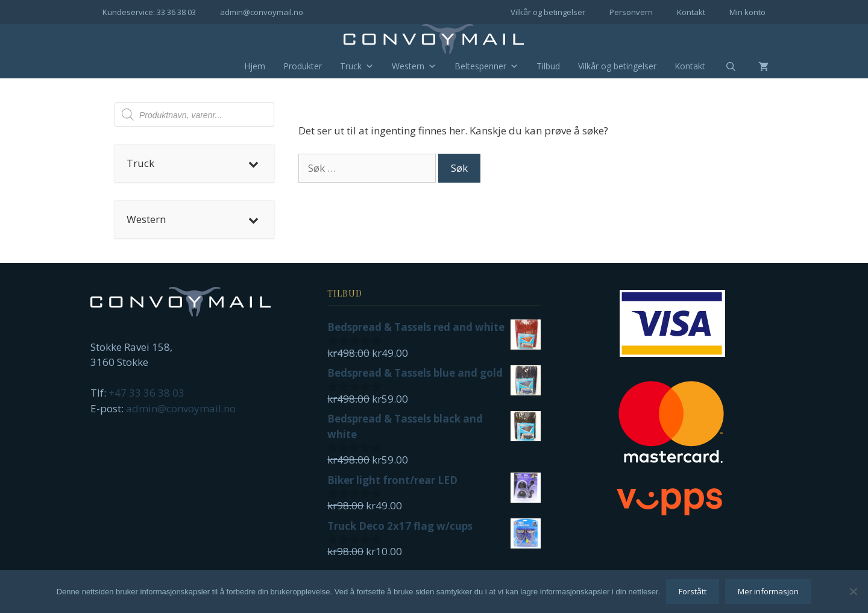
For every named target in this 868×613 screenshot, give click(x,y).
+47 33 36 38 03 (146, 393)
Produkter (303, 66)
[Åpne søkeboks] (723, 67)
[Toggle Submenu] (253, 163)
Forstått (693, 591)
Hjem (255, 66)
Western (414, 66)
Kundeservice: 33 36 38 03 (149, 12)
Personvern (631, 12)
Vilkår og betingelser (548, 12)
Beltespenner (486, 66)
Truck (357, 66)
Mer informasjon (768, 591)
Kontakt (691, 12)
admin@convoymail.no (262, 12)
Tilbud (548, 66)
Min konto (747, 12)
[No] (853, 591)
